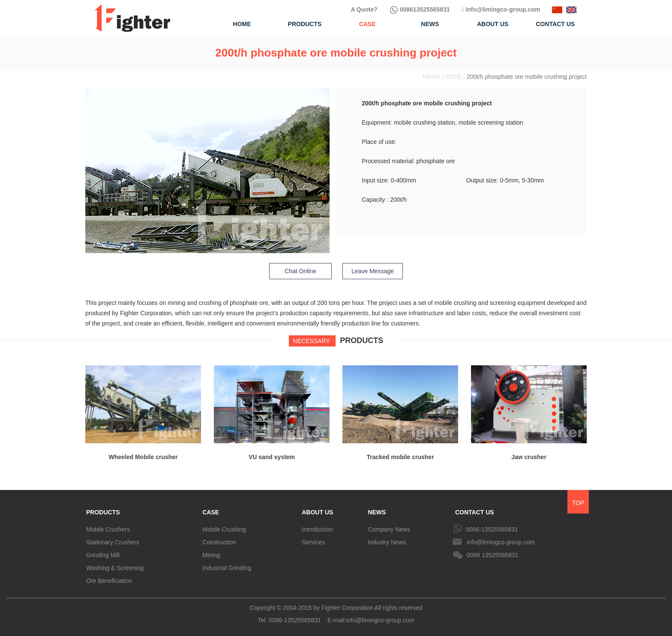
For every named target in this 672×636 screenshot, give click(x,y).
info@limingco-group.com (501, 9)
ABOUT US (317, 512)
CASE (211, 512)
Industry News (387, 542)
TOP (578, 503)
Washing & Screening (115, 568)
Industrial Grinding (227, 568)
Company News (389, 529)
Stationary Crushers (113, 542)
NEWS (377, 512)
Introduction (317, 529)
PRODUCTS (103, 512)
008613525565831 (420, 9)
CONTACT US (475, 512)
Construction (219, 542)
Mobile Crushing (224, 529)
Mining (211, 555)
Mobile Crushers (108, 529)
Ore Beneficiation (109, 581)
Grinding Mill (103, 555)
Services (313, 542)
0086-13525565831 (492, 529)
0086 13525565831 (493, 555)
